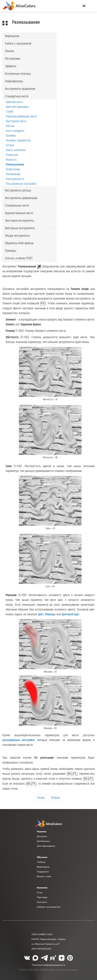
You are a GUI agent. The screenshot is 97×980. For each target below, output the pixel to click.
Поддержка (43, 871)
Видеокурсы (43, 867)
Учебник (41, 862)
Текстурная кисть (16, 121)
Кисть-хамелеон (16, 150)
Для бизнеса (43, 841)
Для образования (46, 846)
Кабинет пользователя (49, 907)
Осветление (13, 169)
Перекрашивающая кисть (21, 116)
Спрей (9, 112)
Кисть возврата (15, 131)
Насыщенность (15, 179)
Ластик (10, 126)
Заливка (11, 136)
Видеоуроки (12, 36)
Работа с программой (18, 44)
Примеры (11, 251)
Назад (41, 798)
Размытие (12, 155)
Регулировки (13, 59)
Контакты (42, 902)
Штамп (10, 145)
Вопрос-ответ (44, 876)
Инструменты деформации (21, 198)
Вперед (55, 798)
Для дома (42, 836)
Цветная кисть (14, 102)
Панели (9, 51)
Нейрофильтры (14, 81)
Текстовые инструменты (20, 221)
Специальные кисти (17, 206)
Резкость (11, 160)
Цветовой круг (70, 614)
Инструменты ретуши (18, 190)
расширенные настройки (18, 740)
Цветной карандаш (17, 107)
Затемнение (13, 174)
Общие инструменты (17, 236)
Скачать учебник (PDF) (19, 258)
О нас (40, 892)
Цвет (41, 614)
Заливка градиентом (18, 140)
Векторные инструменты (20, 228)
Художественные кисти (19, 213)
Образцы (50, 614)
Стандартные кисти (17, 96)
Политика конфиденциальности (48, 965)
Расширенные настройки (21, 184)
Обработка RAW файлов (19, 243)
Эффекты (11, 66)
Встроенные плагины (18, 74)
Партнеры (42, 897)
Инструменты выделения (20, 89)
